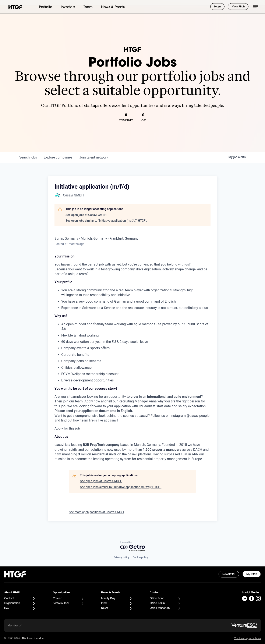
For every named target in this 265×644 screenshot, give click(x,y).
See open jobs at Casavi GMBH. (86, 215)
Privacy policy (121, 557)
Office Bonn (157, 598)
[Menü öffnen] (256, 7)
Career (57, 598)
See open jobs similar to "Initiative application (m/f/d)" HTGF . (106, 221)
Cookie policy (140, 557)
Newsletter (229, 574)
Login (217, 7)
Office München (160, 608)
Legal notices (253, 638)
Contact (9, 598)
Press (104, 603)
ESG (7, 608)
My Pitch (252, 574)
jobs (28, 157)
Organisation (12, 603)
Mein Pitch (238, 7)
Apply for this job (67, 428)
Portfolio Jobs (61, 603)
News (105, 608)
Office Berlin (157, 603)
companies (58, 157)
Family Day (108, 598)
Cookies (239, 638)
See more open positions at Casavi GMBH (96, 512)
